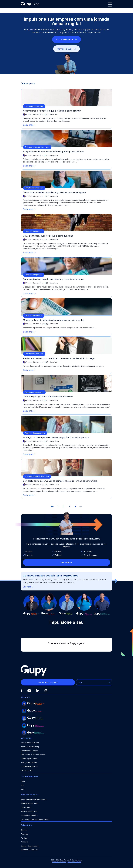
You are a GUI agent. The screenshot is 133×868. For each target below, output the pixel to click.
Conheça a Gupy (66, 49)
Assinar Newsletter (66, 39)
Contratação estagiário (29, 815)
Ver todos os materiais (29, 850)
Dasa (23, 781)
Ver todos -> (66, 562)
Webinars (24, 834)
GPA (22, 785)
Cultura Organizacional (29, 759)
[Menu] (110, 4)
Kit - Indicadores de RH (29, 803)
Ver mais (28, 587)
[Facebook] (21, 691)
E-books (24, 830)
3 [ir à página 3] (69, 507)
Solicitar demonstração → (48, 682)
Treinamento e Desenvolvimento (33, 755)
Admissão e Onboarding (30, 747)
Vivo (22, 789)
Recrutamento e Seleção (30, 743)
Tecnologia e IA (27, 770)
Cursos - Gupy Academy (30, 846)
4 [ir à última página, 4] (75, 507)
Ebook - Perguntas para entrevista (34, 799)
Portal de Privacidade (74, 862)
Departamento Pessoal (29, 751)
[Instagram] (46, 691)
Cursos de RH (26, 807)
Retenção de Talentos (29, 762)
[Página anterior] (52, 507)
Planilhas (24, 838)
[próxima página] (81, 507)
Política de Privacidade (59, 862)
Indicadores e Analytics (30, 766)
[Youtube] (29, 691)
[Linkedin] (38, 691)
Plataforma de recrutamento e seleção (35, 819)
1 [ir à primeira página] (58, 507)
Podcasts (24, 842)
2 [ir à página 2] (64, 507)
